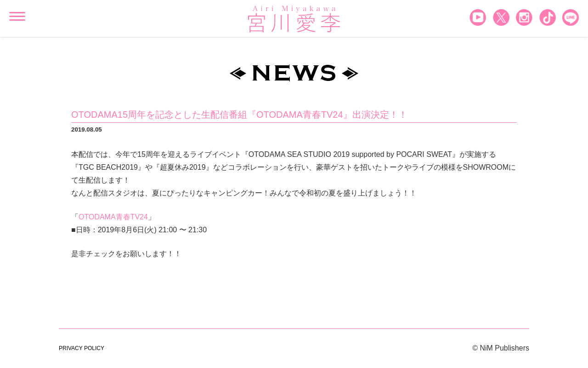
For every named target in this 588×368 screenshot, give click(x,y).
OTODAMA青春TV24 (113, 217)
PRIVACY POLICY (82, 348)
